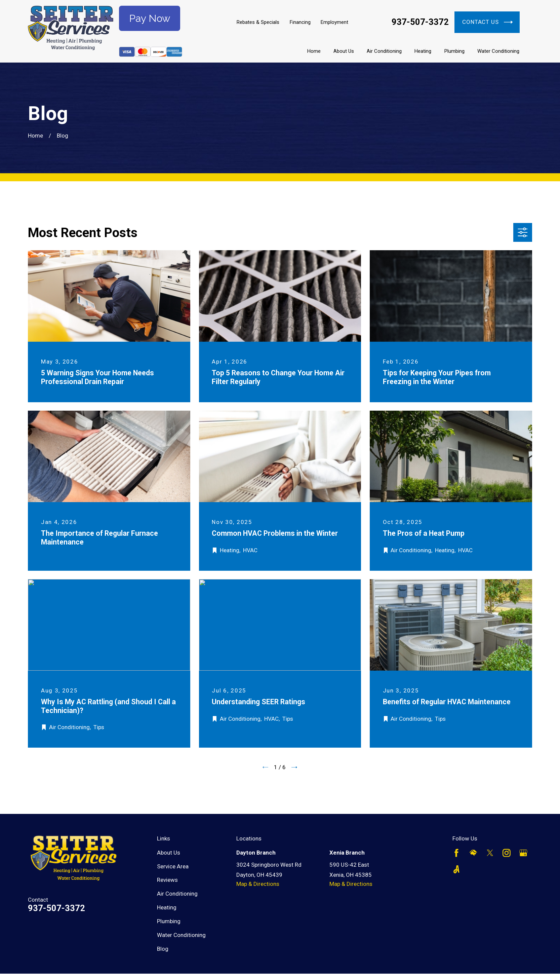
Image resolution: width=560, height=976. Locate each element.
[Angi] (456, 869)
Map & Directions (258, 884)
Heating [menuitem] (423, 51)
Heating (167, 907)
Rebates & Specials (258, 22)
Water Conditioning (181, 935)
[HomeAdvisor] (473, 853)
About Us (169, 853)
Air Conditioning (177, 894)
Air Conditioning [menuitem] (384, 51)
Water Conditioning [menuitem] (498, 51)
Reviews (167, 880)
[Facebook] (456, 853)
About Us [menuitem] (344, 51)
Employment (334, 22)
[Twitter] (490, 853)
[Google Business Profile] (523, 853)
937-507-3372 (420, 22)
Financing (300, 22)
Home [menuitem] (314, 51)
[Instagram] (507, 853)
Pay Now (150, 18)
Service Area (173, 866)
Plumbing (169, 921)
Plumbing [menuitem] (454, 51)
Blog (163, 949)
